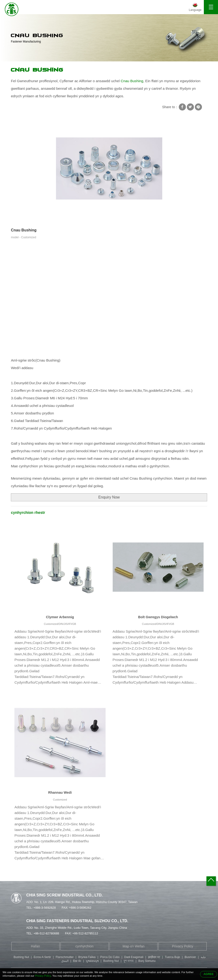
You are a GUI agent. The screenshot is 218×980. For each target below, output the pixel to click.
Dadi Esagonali (134, 957)
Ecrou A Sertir (42, 957)
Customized (60, 800)
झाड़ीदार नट (154, 957)
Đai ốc (77, 961)
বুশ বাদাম (129, 961)
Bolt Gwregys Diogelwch (158, 617)
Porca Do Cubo (110, 957)
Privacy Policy (183, 946)
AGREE (209, 974)
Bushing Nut (21, 957)
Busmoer (190, 957)
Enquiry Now (109, 497)
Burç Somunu (147, 961)
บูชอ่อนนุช (92, 961)
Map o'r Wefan (134, 946)
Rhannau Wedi (60, 793)
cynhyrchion (84, 946)
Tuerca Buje (172, 957)
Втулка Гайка (87, 957)
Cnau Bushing (37, 70)
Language (195, 10)
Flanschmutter (65, 957)
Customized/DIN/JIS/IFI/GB (60, 624)
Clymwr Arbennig (60, 617)
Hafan (35, 946)
